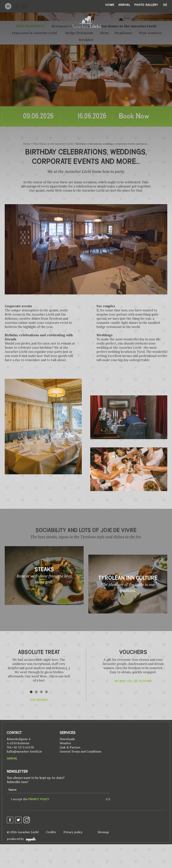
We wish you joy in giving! (133, 681)
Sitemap (103, 832)
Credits (51, 832)
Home (110, 5)
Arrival (124, 5)
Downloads (67, 739)
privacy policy (39, 799)
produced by (21, 839)
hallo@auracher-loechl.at (24, 751)
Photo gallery (146, 5)
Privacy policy (73, 832)
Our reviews (39, 700)
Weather (65, 743)
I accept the (30, 799)
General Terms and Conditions (81, 751)
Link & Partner (70, 747)
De (165, 5)
